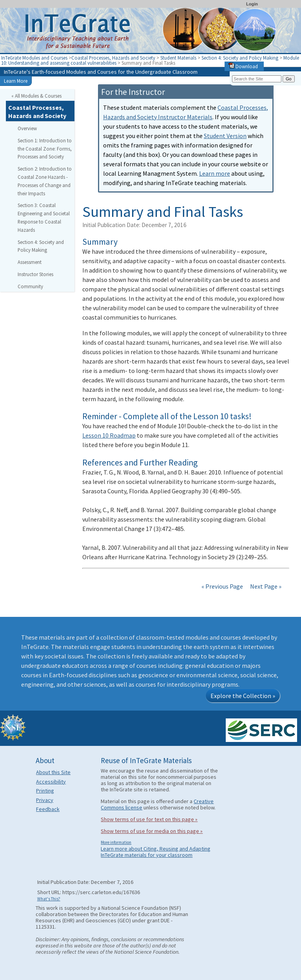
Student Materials (178, 58)
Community (30, 286)
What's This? (49, 899)
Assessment (30, 262)
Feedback (48, 809)
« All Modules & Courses (36, 96)
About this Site (53, 772)
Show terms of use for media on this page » (152, 831)
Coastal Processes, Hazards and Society (113, 58)
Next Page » (265, 586)
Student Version (225, 136)
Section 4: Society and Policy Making (240, 58)
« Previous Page (222, 586)
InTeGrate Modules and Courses (34, 58)
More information (116, 842)
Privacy (45, 800)
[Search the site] (257, 79)
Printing (45, 791)
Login (252, 4)
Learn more (215, 173)
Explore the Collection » (243, 696)
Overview (27, 128)
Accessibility (51, 782)
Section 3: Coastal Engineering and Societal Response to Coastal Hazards (44, 217)
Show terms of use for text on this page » (149, 819)
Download (243, 66)
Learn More (16, 81)
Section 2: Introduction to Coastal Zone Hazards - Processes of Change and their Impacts (45, 181)
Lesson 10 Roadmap (109, 435)
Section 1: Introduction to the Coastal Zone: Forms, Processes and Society (45, 149)
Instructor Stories (35, 274)
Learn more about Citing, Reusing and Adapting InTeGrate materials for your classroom (156, 852)
